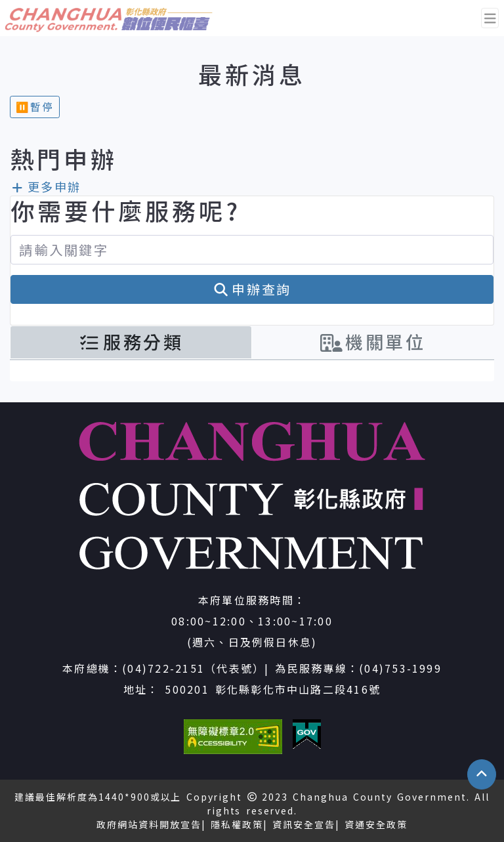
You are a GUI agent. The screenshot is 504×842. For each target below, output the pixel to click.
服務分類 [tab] (131, 342)
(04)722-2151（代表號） (193, 668)
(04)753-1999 (400, 668)
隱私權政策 (237, 824)
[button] (482, 774)
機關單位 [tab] (373, 342)
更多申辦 (46, 186)
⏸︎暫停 (35, 107)
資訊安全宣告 (304, 824)
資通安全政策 (376, 824)
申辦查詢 (252, 289)
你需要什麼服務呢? (126, 210)
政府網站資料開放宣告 (149, 824)
